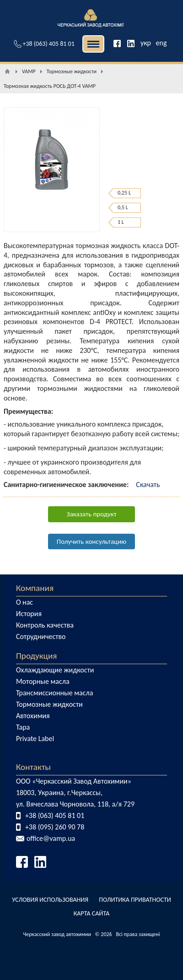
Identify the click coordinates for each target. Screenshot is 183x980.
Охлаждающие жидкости (55, 670)
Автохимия (33, 716)
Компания (35, 588)
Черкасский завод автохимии (57, 934)
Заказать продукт (92, 514)
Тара (23, 727)
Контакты (33, 767)
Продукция (37, 656)
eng (161, 43)
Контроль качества (45, 625)
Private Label (35, 739)
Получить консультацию (91, 541)
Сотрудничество (41, 636)
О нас (24, 602)
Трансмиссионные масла (54, 693)
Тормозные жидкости (49, 704)
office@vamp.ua (51, 838)
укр (146, 43)
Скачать (148, 485)
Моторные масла (43, 681)
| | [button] (93, 44)
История (29, 614)
